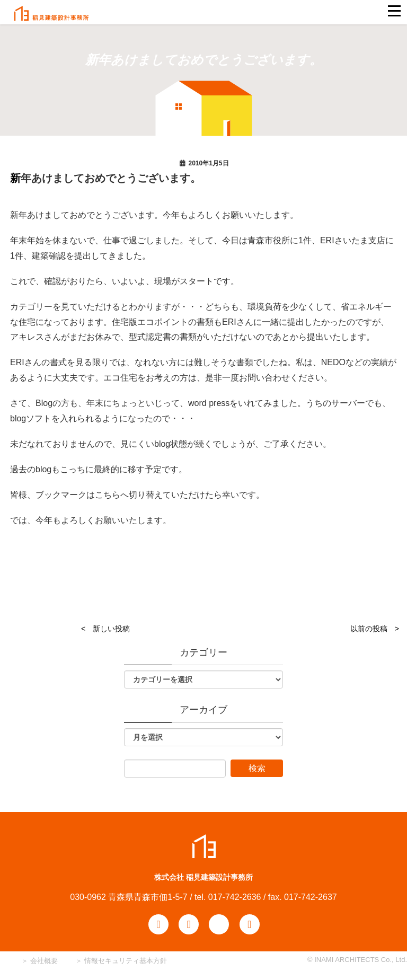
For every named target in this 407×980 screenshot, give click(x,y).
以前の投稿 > (375, 629)
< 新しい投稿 (105, 629)
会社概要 (43, 961)
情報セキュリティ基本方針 (126, 961)
